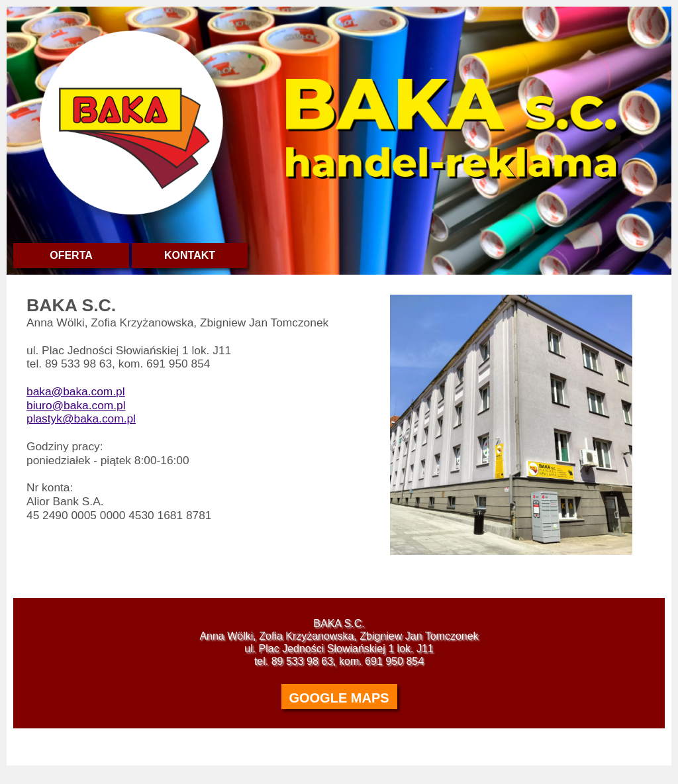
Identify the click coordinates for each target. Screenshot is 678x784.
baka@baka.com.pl (76, 391)
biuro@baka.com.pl (76, 405)
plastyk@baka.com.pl (81, 418)
